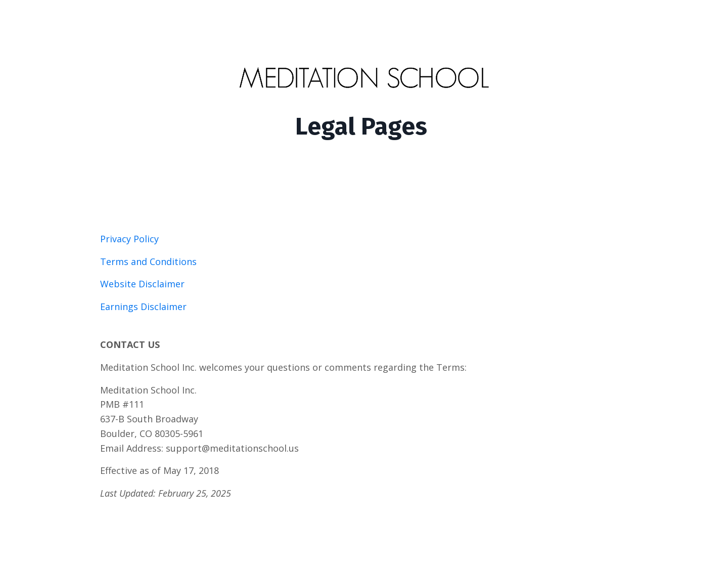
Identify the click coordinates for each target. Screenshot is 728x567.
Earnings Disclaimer (143, 307)
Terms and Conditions (148, 261)
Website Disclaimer (142, 284)
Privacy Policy (129, 239)
